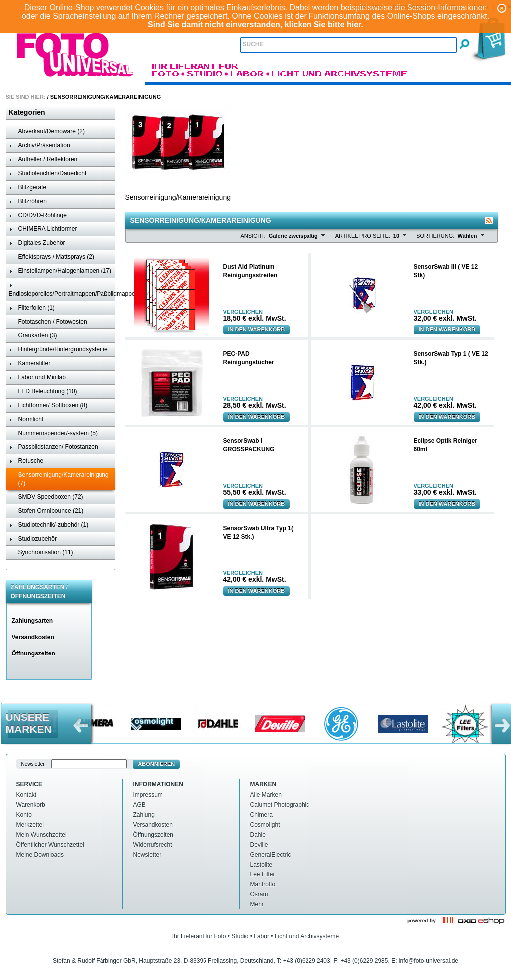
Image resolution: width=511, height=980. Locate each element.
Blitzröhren (28, 201)
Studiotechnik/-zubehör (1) (49, 525)
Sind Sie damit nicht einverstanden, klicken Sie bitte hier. (255, 25)
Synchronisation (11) (41, 553)
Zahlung (144, 815)
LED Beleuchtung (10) (43, 391)
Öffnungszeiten (34, 653)
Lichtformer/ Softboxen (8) (48, 405)
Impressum (148, 795)
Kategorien (27, 112)
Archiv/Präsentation (40, 146)
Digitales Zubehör (37, 243)
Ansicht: (253, 236)
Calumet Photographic (280, 805)
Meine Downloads (40, 855)
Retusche (26, 461)
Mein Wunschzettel (42, 835)
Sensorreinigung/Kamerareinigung (105, 97)
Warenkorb (31, 805)
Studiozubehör (33, 539)
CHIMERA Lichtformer (43, 229)
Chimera (261, 815)
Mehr (257, 904)
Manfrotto (263, 884)
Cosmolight (265, 825)
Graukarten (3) (33, 336)
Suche (253, 44)
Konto (24, 815)
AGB (140, 805)
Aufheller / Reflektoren (43, 160)
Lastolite (261, 865)
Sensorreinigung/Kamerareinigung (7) (59, 479)
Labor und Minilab (37, 378)
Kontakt (27, 795)
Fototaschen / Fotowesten (48, 322)
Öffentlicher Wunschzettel (50, 845)
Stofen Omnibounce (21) (46, 511)
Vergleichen (243, 312)
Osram (259, 894)
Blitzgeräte (28, 187)
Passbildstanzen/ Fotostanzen (53, 447)
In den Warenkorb (257, 329)
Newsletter (148, 855)
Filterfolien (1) (32, 308)
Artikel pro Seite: (363, 236)
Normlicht (26, 419)
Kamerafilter (30, 364)
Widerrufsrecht (153, 845)
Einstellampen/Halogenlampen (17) (60, 271)
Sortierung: (435, 236)
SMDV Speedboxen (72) (46, 497)
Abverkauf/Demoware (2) (47, 132)
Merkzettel (30, 825)
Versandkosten (33, 637)
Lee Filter (263, 874)
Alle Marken (266, 795)
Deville (259, 845)
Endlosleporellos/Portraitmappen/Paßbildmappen (62, 289)
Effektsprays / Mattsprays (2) (52, 257)
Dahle (258, 835)
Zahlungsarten (33, 621)
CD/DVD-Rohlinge (38, 215)
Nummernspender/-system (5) (53, 433)
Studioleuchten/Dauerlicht (48, 173)
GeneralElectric (271, 855)
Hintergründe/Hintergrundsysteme (58, 350)
